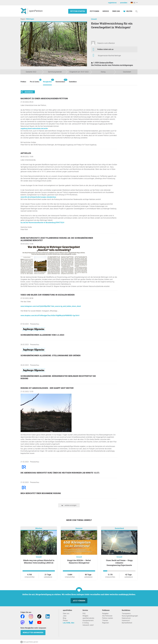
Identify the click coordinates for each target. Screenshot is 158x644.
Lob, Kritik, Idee (69, 623)
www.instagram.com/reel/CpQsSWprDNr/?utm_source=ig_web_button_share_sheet (51, 306)
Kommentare (60, 81)
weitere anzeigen (69, 505)
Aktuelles (26, 153)
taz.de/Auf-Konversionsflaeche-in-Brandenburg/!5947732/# (42, 223)
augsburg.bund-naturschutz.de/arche (34, 128)
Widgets (85, 616)
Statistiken (73, 82)
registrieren (112, 3)
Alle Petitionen (107, 616)
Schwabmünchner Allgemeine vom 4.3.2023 (42, 335)
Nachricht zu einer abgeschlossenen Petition (44, 99)
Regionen (106, 623)
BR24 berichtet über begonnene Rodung (41, 493)
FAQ (84, 614)
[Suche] (137, 11)
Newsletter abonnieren (33, 633)
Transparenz (126, 614)
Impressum (126, 620)
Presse (65, 620)
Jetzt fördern (79, 601)
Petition (23, 82)
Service (106, 11)
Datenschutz (126, 618)
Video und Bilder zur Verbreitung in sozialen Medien (48, 295)
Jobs (65, 616)
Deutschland (119, 528)
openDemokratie (88, 618)
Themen (105, 620)
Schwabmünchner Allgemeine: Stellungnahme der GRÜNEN (50, 356)
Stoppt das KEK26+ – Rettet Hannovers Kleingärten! (79, 562)
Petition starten (78, 11)
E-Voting (86, 623)
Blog (64, 618)
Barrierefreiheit (127, 623)
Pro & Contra (35, 81)
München (39, 528)
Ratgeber (105, 614)
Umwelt (94, 19)
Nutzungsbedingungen (130, 616)
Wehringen (30, 19)
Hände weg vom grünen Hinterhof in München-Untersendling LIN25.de (39, 562)
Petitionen (95, 11)
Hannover (79, 528)
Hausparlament (88, 620)
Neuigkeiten (47, 81)
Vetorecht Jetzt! (88, 625)
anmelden (124, 3)
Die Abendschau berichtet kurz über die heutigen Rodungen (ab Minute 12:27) (60, 473)
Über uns (66, 614)
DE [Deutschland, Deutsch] (133, 3)
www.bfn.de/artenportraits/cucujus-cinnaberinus (38, 197)
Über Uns (116, 11)
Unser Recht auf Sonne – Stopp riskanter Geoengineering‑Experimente (119, 563)
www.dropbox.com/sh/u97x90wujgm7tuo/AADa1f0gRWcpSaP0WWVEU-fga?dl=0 (50, 315)
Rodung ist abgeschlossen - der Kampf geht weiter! (47, 388)
